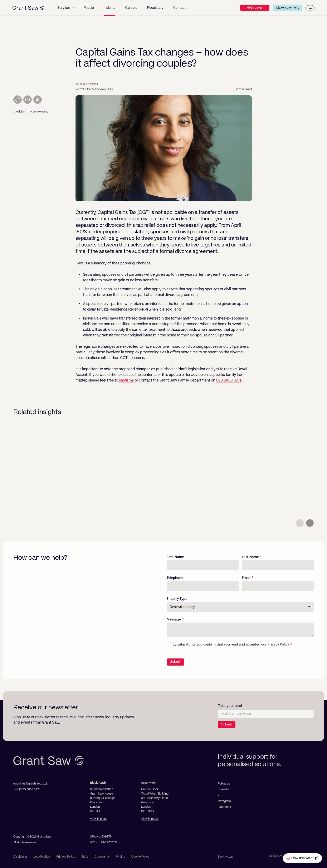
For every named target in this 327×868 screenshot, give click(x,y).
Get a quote (255, 8)
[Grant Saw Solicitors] (28, 8)
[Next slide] (310, 523)
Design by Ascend (281, 856)
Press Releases (39, 112)
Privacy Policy (278, 644)
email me (126, 380)
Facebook (224, 807)
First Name (175, 557)
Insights (81, 42)
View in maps (99, 819)
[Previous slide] (300, 523)
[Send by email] (28, 100)
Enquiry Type (177, 599)
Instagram (224, 801)
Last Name (250, 557)
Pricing (121, 857)
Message (174, 619)
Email (246, 578)
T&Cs (85, 857)
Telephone (175, 578)
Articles (20, 112)
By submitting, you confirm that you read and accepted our (231, 644)
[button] (66, 8)
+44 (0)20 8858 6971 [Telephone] (26, 790)
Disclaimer (20, 857)
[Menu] (310, 8)
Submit (175, 662)
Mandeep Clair (103, 90)
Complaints (102, 857)
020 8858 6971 (228, 380)
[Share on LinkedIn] (38, 100)
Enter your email (230, 706)
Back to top (225, 857)
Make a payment (287, 8)
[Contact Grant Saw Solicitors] (302, 858)
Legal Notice (42, 857)
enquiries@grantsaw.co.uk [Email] (31, 784)
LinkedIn (223, 790)
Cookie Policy (140, 857)
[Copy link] (18, 100)
